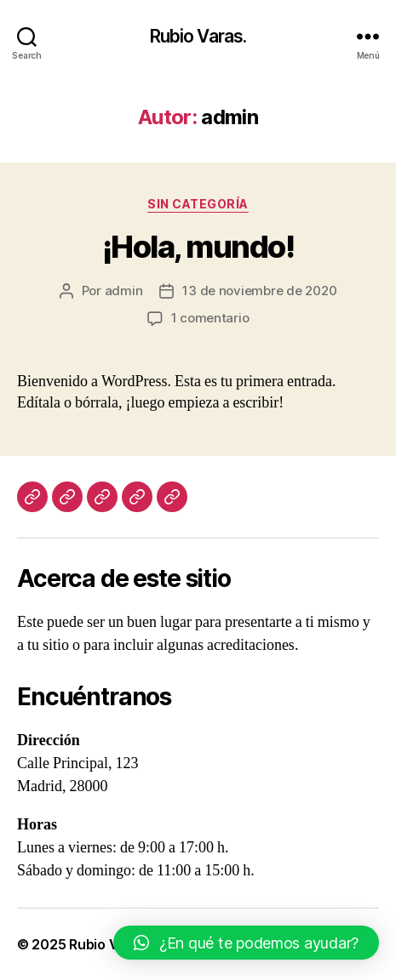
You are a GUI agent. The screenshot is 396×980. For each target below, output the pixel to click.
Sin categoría (198, 204)
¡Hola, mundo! (198, 247)
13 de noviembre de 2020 (259, 291)
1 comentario (210, 318)
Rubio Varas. (198, 36)
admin (124, 291)
